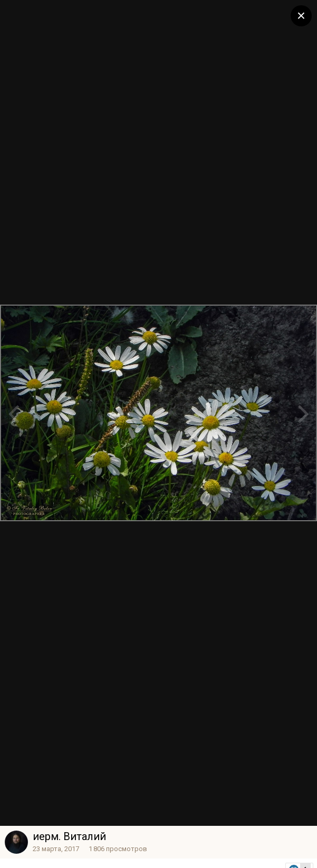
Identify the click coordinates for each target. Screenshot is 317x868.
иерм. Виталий (69, 836)
